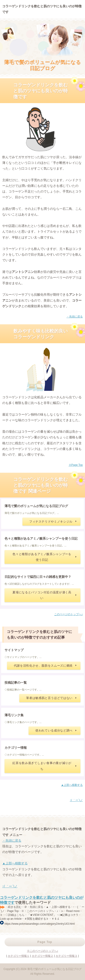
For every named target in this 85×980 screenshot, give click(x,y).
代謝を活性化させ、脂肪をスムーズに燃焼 (43, 666)
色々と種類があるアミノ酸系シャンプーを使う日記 (42, 557)
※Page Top (76, 465)
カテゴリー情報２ (43, 956)
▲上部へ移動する (72, 785)
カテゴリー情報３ (66, 956)
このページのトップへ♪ (68, 614)
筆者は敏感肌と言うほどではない (49, 698)
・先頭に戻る (75, 317)
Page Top (45, 942)
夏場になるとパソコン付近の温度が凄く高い (42, 595)
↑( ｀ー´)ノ (76, 800)
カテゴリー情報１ (19, 956)
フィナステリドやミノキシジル (51, 522)
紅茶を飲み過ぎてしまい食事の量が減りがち (42, 766)
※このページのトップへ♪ (43, 951)
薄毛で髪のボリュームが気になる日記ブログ (43, 65)
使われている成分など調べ (54, 730)
